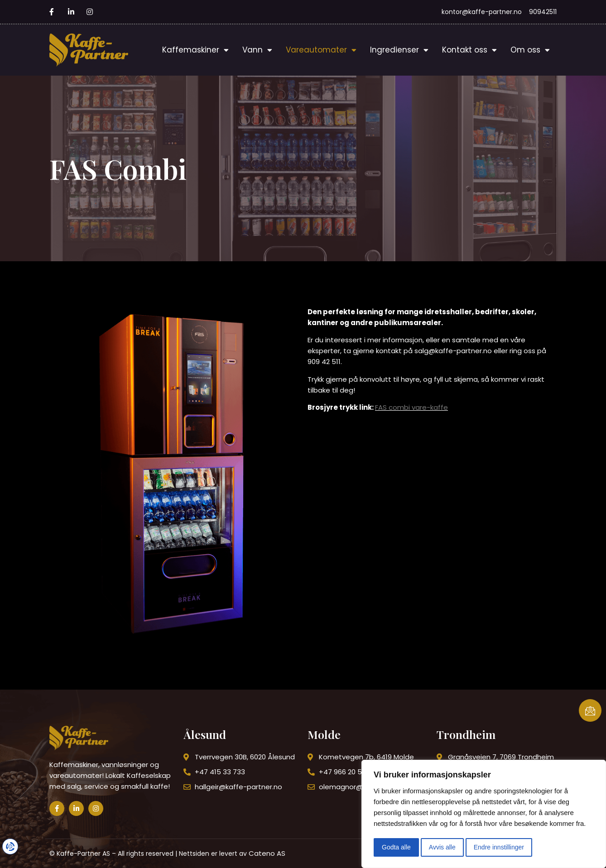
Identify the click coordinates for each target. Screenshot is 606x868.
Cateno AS (267, 853)
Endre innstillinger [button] (499, 847)
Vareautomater (321, 50)
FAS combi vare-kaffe (411, 407)
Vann (257, 50)
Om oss (530, 50)
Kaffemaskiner (195, 50)
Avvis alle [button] (442, 847)
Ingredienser (399, 50)
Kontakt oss (469, 50)
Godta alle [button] (396, 847)
